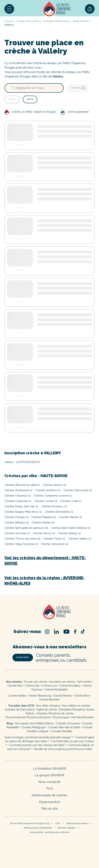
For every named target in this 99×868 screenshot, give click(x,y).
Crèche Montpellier (56, 690)
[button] (9, 9)
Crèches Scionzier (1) (17, 533)
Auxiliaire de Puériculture (20, 710)
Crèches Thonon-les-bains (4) (22, 539)
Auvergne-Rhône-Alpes (56, 21)
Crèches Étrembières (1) (59, 512)
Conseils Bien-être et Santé (64, 727)
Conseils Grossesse (68, 723)
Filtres (78, 88)
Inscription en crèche (62, 682)
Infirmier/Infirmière (82, 717)
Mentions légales (66, 828)
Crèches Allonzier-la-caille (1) (22, 485)
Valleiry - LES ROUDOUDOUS (22, 462)
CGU (58, 823)
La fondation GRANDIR (49, 769)
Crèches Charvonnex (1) (78, 490)
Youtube (66, 632)
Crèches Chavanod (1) (18, 496)
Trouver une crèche (35, 682)
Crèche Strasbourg (40, 696)
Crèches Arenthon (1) (48, 490)
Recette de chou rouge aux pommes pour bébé (63, 749)
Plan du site (50, 809)
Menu (9, 9)
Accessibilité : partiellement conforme (50, 832)
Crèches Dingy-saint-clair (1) (21, 506)
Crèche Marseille (50, 700)
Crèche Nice (82, 696)
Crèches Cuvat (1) (71, 501)
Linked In (56, 632)
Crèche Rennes (63, 696)
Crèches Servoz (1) (44, 533)
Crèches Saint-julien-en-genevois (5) (26, 528)
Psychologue (61, 717)
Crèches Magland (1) (44, 517)
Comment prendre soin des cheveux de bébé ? (38, 745)
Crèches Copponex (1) (18, 501)
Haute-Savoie (80, 21)
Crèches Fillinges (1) (16, 517)
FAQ (49, 789)
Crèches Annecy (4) (54, 485)
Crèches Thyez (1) (54, 539)
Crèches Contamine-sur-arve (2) (53, 496)
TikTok (83, 631)
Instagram (47, 632)
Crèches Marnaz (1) (70, 517)
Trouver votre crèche (28, 21)
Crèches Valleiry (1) (80, 539)
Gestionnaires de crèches (49, 795)
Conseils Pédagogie (33, 727)
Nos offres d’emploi (48, 706)
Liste (30, 99)
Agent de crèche (47, 710)
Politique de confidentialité (38, 828)
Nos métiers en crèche (76, 706)
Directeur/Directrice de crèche (55, 713)
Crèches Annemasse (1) (18, 490)
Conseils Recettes (62, 731)
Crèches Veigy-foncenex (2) (21, 544)
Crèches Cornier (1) (46, 501)
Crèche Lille (32, 686)
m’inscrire (23, 657)
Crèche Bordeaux (70, 686)
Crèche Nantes (17, 696)
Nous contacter (49, 782)
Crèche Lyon (49, 686)
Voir (21, 145)
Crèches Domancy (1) (54, 506)
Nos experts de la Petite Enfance (34, 723)
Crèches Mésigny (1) (17, 523)
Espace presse (49, 802)
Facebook (75, 632)
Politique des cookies (77, 823)
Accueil (57, 9)
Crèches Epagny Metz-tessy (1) (23, 512)
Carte (12, 99)
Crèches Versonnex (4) (55, 544)
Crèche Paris (15, 686)
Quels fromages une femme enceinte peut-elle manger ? (39, 737)
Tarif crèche (84, 682)
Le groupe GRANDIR (49, 775)
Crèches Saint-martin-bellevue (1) (71, 528)
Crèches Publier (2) (43, 523)
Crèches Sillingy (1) (69, 533)
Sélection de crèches (90, 9)
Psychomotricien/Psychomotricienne (28, 717)
